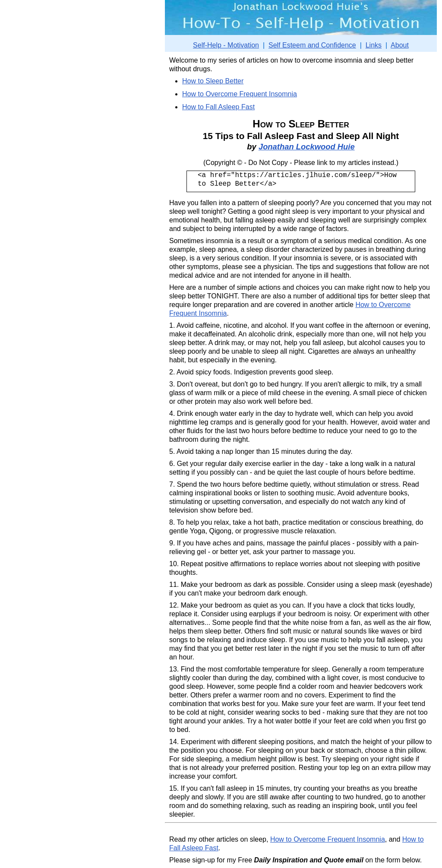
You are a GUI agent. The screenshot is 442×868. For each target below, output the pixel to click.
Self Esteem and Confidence (312, 45)
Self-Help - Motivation (226, 45)
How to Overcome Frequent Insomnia (240, 94)
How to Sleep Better (213, 81)
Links (374, 45)
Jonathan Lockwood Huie (307, 147)
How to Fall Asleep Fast (218, 107)
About (400, 45)
